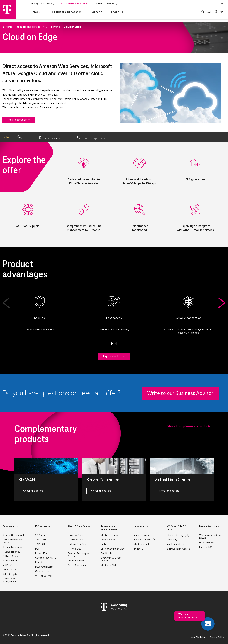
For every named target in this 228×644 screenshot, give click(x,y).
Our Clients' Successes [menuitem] (66, 12)
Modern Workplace (209, 526)
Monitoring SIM (108, 565)
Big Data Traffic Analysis (178, 549)
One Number (107, 553)
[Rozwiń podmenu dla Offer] (40, 13)
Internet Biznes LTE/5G (145, 540)
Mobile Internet (141, 544)
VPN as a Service (11, 556)
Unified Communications (113, 549)
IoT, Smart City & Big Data (177, 528)
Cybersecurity (10, 526)
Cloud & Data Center (79, 526)
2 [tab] (116, 344)
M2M (38, 549)
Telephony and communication (109, 528)
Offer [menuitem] (34, 12)
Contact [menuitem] (96, 12)
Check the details (33, 491)
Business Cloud (76, 535)
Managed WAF (10, 561)
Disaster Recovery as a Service (79, 555)
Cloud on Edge (43, 571)
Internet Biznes (141, 535)
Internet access (142, 526)
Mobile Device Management (10, 580)
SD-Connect (41, 535)
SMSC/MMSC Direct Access (111, 559)
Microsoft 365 (206, 547)
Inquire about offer (19, 120)
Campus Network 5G (46, 558)
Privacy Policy (217, 637)
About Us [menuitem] (117, 12)
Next (222, 303)
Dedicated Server (77, 561)
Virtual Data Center (79, 544)
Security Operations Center (12, 541)
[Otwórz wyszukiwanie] (206, 12)
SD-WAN (41, 540)
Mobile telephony (109, 535)
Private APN (41, 553)
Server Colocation (77, 565)
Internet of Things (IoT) (178, 535)
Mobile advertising (176, 544)
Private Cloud (77, 540)
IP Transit (138, 549)
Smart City (172, 540)
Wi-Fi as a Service (44, 576)
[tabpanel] (40, 313)
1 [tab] (112, 344)
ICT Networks (43, 526)
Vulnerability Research (14, 535)
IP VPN (39, 562)
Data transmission (44, 567)
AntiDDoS (7, 565)
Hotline (104, 544)
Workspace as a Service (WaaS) (211, 537)
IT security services (12, 547)
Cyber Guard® (9, 570)
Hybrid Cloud (76, 549)
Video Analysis (10, 574)
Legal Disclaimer (198, 637)
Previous (6, 303)
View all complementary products (189, 427)
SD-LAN (41, 544)
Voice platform (108, 540)
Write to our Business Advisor (180, 394)
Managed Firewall (11, 552)
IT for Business (207, 543)
